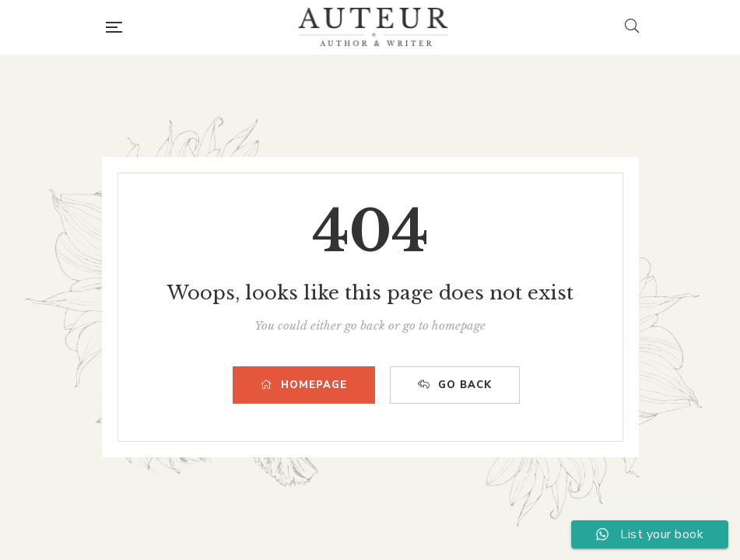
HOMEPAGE (304, 385)
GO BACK (455, 385)
